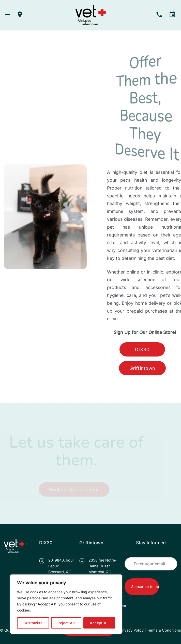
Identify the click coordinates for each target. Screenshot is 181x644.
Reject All (66, 623)
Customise (33, 623)
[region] (66, 604)
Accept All (99, 623)
